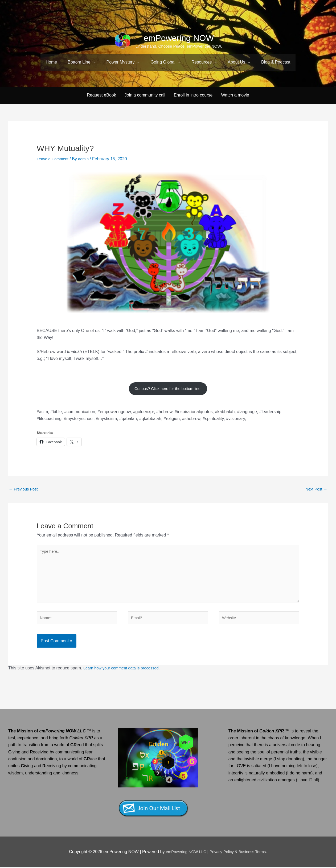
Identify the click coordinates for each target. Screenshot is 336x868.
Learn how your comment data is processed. (125, 669)
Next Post (315, 483)
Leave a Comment (54, 151)
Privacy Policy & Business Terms (240, 853)
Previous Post (25, 483)
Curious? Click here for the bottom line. (168, 381)
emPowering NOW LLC (184, 853)
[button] (82, 62)
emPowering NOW (179, 38)
